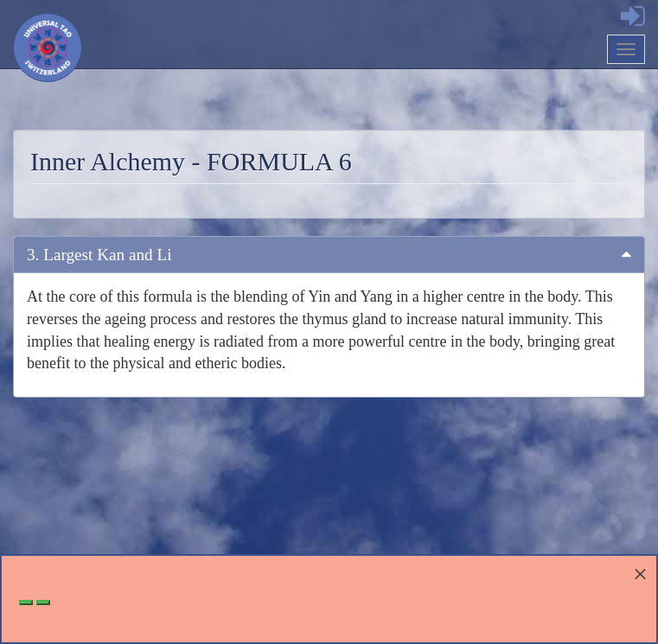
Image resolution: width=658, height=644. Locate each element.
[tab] (329, 255)
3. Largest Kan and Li (99, 255)
